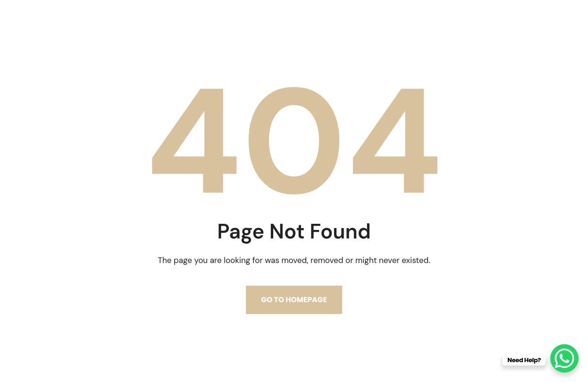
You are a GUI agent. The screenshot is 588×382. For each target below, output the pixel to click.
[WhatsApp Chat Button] (564, 358)
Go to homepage (294, 300)
